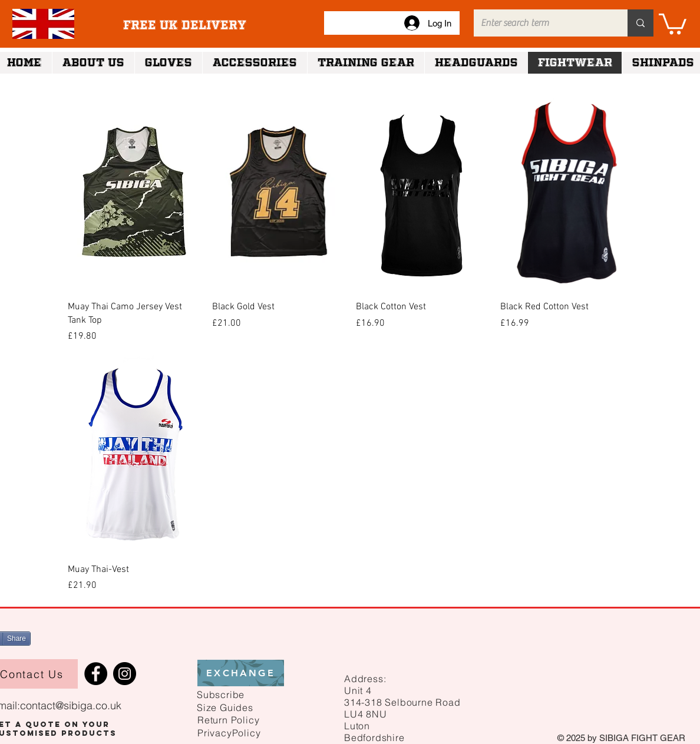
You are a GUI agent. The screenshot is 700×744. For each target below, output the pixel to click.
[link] (673, 23)
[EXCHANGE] (241, 673)
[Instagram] (125, 674)
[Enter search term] (542, 23)
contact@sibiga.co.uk (71, 705)
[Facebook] (96, 674)
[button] (221, 694)
